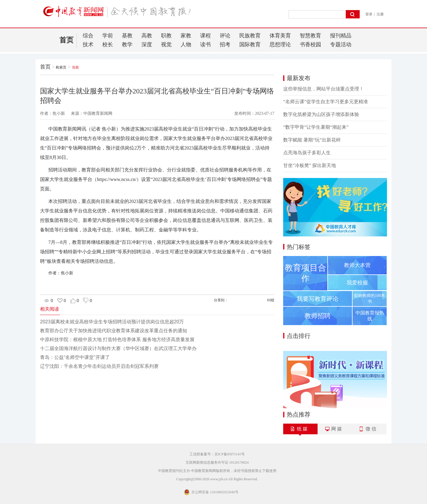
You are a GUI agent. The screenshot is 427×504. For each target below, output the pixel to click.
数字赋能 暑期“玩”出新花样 (312, 140)
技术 (88, 44)
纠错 (271, 300)
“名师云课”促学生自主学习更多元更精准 (326, 102)
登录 (369, 14)
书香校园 (310, 44)
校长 (108, 44)
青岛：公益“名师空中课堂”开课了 (75, 357)
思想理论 (280, 44)
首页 (66, 40)
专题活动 (341, 44)
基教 (127, 36)
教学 (127, 44)
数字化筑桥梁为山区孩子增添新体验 (321, 114)
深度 (147, 44)
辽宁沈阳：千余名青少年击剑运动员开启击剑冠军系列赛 (99, 366)
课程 (205, 36)
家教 (186, 36)
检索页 (61, 67)
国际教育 (250, 44)
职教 (166, 36)
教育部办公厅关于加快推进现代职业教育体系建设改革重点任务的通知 (114, 331)
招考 (225, 44)
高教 (147, 36)
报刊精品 (341, 36)
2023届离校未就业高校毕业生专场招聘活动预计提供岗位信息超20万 (112, 322)
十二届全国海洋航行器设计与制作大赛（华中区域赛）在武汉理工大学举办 (118, 348)
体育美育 (280, 36)
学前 (108, 36)
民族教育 (250, 36)
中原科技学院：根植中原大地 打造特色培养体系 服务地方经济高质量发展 (117, 340)
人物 (186, 44)
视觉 (166, 44)
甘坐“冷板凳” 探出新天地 (310, 165)
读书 (205, 44)
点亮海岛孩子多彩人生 (307, 153)
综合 (88, 36)
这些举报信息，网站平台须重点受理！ (324, 89)
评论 (225, 36)
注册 (380, 14)
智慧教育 (310, 36)
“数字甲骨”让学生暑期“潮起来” (316, 127)
